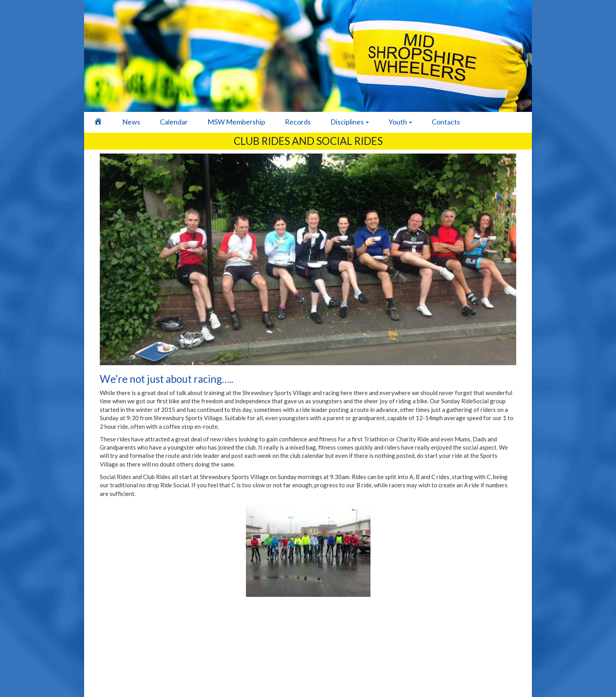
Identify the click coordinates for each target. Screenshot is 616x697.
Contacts (446, 122)
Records (298, 122)
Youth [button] (400, 122)
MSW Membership (236, 122)
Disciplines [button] (350, 122)
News (131, 122)
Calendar (174, 122)
